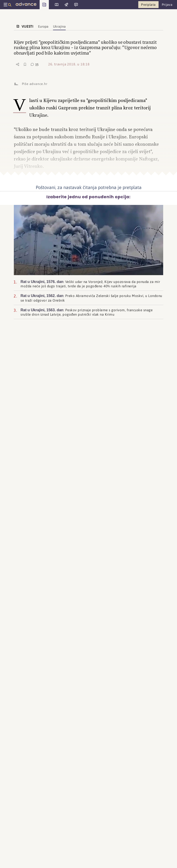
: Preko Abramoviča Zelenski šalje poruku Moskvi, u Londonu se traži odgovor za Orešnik (91, 297)
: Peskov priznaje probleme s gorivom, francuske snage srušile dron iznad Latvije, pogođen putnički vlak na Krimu (87, 312)
